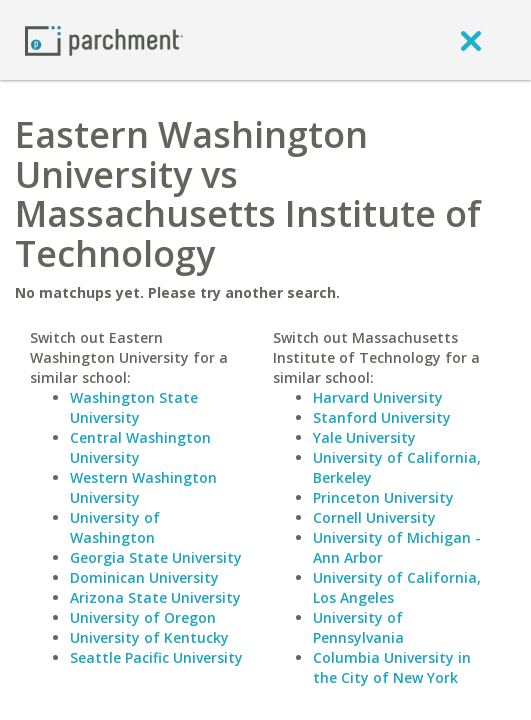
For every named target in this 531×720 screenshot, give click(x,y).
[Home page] (104, 39)
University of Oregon (143, 617)
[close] (471, 40)
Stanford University (382, 417)
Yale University (364, 437)
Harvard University (378, 397)
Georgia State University (156, 557)
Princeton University (383, 497)
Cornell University (374, 517)
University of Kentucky (149, 637)
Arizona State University (155, 597)
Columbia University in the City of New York (392, 667)
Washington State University (134, 407)
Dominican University (144, 577)
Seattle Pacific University (156, 657)
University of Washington (115, 527)
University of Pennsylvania (358, 627)
